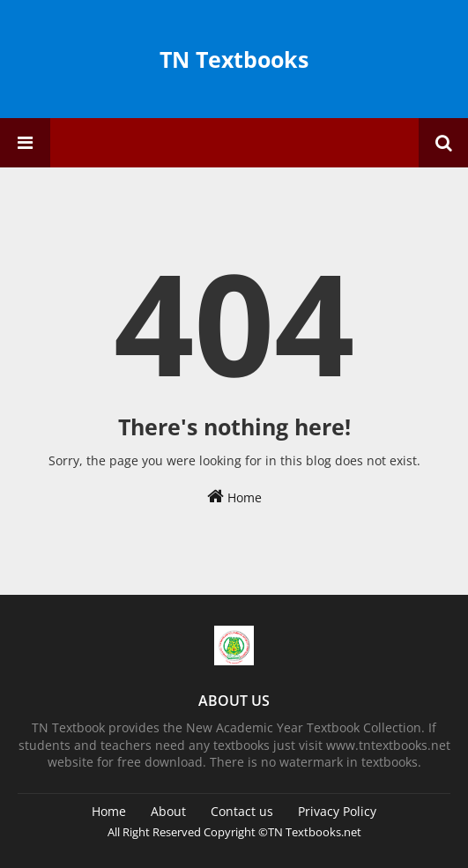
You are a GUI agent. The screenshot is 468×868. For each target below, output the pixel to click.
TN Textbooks (234, 59)
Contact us (242, 811)
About (168, 811)
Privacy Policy (337, 811)
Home (234, 497)
